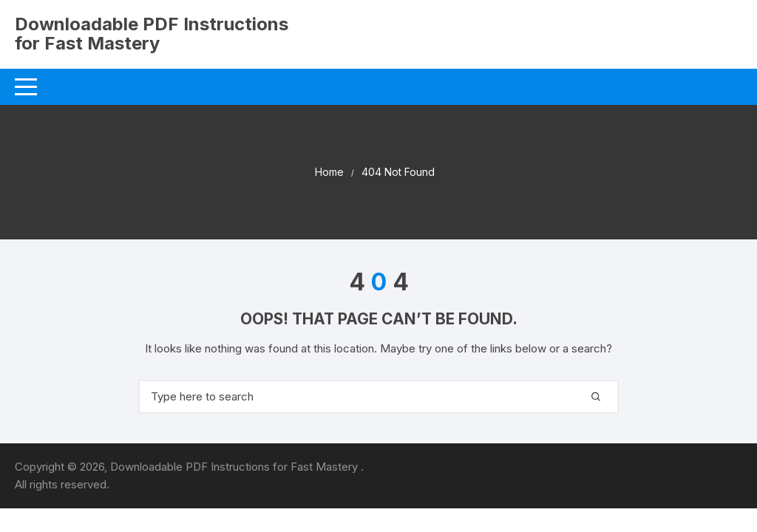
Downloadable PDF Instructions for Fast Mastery (152, 34)
